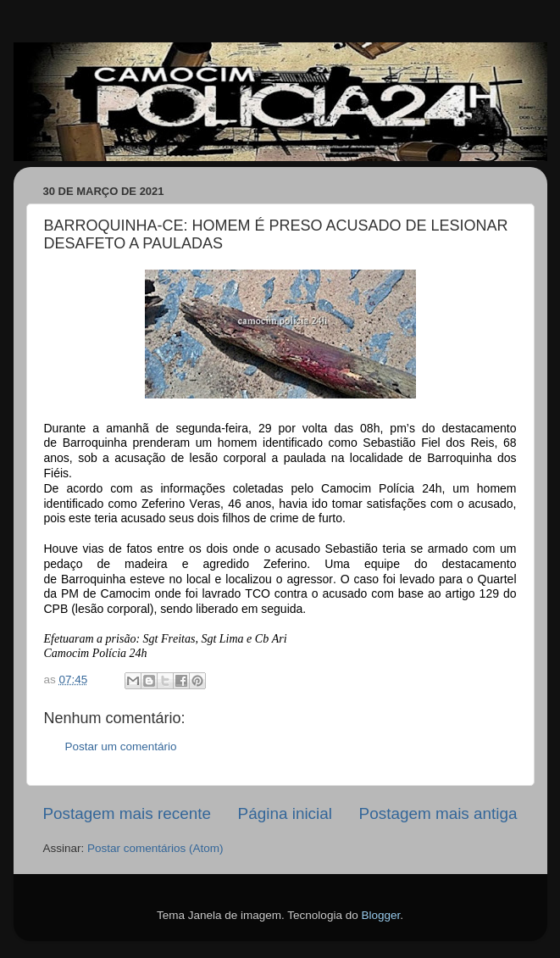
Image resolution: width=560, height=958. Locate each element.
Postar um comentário (121, 746)
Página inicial (285, 813)
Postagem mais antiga (438, 813)
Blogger (380, 915)
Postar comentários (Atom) (155, 848)
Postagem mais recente (127, 813)
